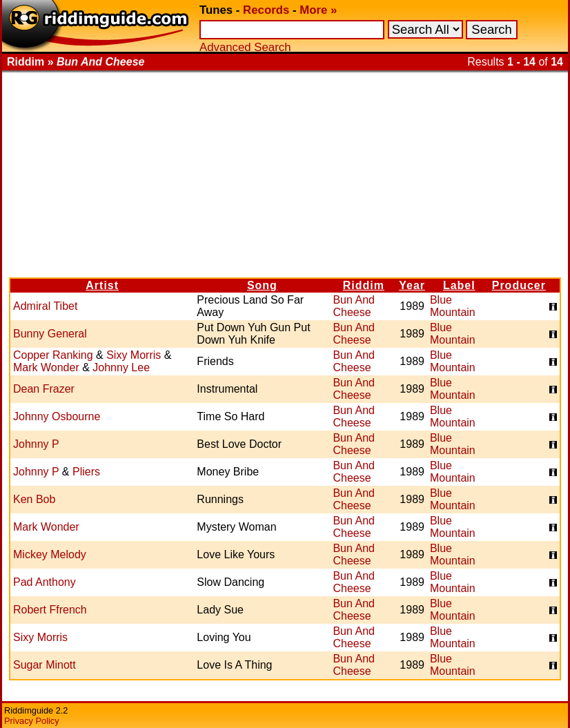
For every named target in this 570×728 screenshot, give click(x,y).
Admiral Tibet (45, 306)
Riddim (364, 285)
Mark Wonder (46, 367)
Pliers (86, 472)
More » (318, 10)
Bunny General (50, 334)
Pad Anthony (45, 582)
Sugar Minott (45, 665)
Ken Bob (34, 499)
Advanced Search (245, 47)
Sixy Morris (134, 355)
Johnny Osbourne (57, 416)
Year (412, 285)
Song (262, 285)
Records (266, 10)
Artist (102, 285)
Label (459, 285)
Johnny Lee (121, 367)
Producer (519, 285)
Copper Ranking (53, 355)
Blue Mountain (453, 306)
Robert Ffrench (50, 610)
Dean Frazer (44, 389)
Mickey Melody (50, 554)
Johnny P (36, 444)
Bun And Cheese (354, 306)
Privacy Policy (32, 721)
